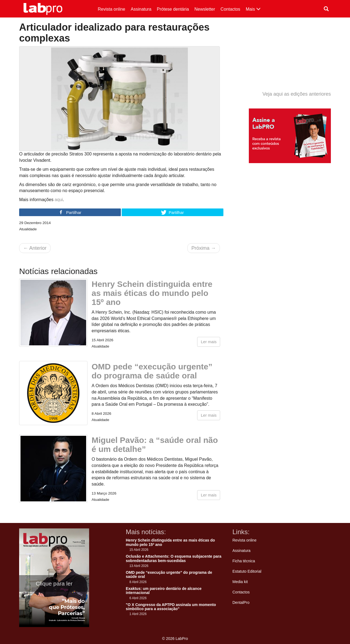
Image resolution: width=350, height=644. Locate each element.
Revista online (112, 9)
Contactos (231, 9)
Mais (253, 9)
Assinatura (141, 9)
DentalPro (241, 602)
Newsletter (205, 9)
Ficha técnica (244, 561)
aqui (59, 200)
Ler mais (209, 342)
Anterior (35, 248)
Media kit (240, 582)
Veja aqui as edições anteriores (297, 94)
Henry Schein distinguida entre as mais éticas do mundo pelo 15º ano (152, 293)
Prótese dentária (173, 9)
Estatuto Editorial (247, 571)
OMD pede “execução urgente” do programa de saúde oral (152, 371)
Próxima (204, 248)
